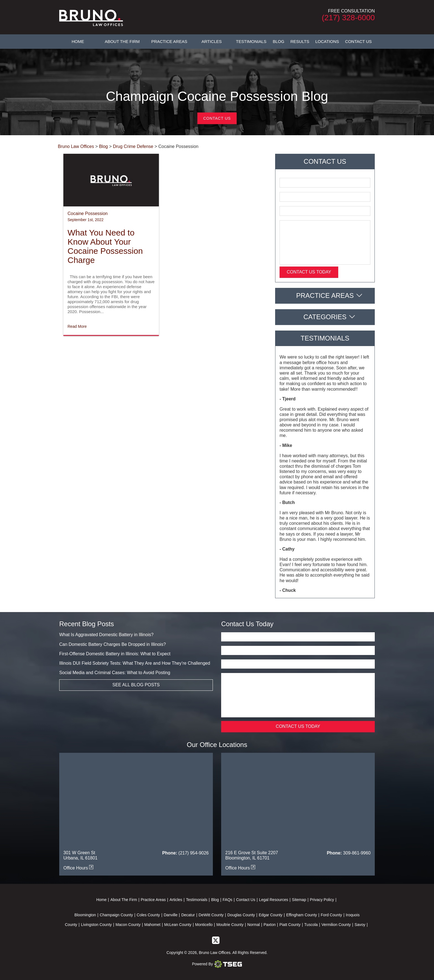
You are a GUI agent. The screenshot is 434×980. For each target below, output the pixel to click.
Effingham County (302, 915)
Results (300, 41)
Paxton (270, 925)
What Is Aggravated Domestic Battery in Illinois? (106, 635)
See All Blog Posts (136, 685)
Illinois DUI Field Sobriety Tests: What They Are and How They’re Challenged (135, 663)
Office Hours (78, 868)
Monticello (204, 925)
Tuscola (311, 925)
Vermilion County (336, 925)
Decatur (188, 915)
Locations (327, 41)
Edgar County (271, 915)
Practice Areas (169, 41)
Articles (212, 41)
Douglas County (241, 915)
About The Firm (122, 41)
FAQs (227, 900)
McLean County (178, 925)
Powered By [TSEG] (217, 964)
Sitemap (299, 900)
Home (78, 41)
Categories (325, 317)
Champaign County (116, 915)
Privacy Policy (322, 900)
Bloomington (85, 915)
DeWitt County (211, 915)
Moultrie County (230, 925)
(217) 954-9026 (194, 853)
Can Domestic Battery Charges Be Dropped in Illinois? (113, 644)
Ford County (331, 915)
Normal (253, 925)
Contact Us (358, 41)
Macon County (128, 925)
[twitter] (216, 940)
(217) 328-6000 (348, 18)
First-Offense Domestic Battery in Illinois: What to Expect (115, 654)
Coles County (148, 915)
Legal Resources (274, 900)
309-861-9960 (357, 853)
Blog (279, 41)
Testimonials (251, 41)
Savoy (360, 925)
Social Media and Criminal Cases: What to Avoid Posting (115, 673)
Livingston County (96, 925)
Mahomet (152, 925)
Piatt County (290, 925)
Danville (170, 915)
